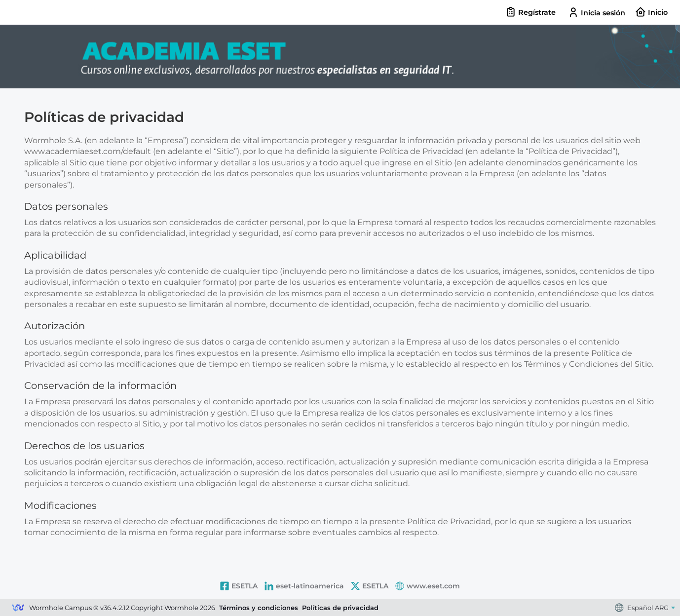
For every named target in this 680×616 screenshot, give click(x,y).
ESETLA (239, 586)
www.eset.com (428, 586)
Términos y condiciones (259, 608)
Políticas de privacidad (340, 608)
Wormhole (18, 609)
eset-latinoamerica (304, 586)
